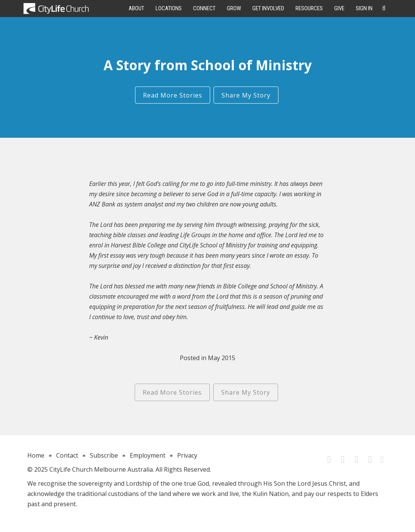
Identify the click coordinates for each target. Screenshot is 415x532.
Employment (148, 455)
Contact (67, 455)
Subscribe (104, 455)
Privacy (187, 455)
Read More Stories (173, 95)
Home (36, 455)
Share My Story (246, 95)
